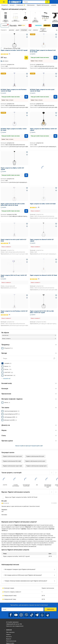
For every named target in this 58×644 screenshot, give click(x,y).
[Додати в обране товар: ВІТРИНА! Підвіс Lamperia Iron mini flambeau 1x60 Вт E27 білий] (27, 74)
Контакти (9, 637)
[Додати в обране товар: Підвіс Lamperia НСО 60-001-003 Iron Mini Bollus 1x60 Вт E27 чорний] (56, 295)
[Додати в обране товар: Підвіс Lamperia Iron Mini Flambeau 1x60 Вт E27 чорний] (56, 113)
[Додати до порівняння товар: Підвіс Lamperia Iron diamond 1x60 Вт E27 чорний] (56, 226)
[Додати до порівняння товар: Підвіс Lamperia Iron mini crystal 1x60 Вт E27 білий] (27, 226)
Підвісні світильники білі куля (35, 456)
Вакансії (9, 639)
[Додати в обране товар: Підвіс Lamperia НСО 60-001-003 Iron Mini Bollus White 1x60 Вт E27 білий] (27, 188)
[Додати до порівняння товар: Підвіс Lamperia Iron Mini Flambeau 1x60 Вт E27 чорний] (56, 116)
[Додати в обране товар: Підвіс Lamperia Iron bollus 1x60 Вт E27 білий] (56, 188)
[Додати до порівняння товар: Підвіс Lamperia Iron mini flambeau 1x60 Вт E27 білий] (27, 298)
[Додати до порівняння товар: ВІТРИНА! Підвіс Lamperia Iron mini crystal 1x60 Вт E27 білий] (56, 76)
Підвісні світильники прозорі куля (36, 466)
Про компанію (10, 632)
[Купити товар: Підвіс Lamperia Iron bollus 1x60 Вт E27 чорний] (26, 58)
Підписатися (50, 609)
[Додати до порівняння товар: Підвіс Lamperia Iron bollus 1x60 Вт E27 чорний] (27, 37)
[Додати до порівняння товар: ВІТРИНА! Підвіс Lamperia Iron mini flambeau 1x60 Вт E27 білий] (27, 76)
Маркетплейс (10, 643)
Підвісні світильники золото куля (35, 461)
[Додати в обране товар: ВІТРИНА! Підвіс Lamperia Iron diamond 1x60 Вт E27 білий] (56, 35)
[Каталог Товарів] (4, 2)
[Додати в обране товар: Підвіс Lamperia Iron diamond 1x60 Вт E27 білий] (56, 260)
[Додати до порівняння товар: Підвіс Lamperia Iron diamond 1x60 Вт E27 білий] (56, 262)
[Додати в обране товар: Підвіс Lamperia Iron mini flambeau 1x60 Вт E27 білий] (27, 295)
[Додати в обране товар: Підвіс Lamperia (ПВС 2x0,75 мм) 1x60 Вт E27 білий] (27, 260)
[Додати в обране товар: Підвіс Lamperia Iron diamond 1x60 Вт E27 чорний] (56, 224)
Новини (8, 634)
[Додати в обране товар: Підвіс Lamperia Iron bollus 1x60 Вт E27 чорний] (27, 35)
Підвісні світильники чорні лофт (12, 466)
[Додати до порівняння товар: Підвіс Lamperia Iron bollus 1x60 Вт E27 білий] (56, 191)
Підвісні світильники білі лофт (12, 461)
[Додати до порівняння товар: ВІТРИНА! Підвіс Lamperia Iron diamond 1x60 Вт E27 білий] (56, 37)
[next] (56, 473)
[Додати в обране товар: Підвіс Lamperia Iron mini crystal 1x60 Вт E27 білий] (27, 224)
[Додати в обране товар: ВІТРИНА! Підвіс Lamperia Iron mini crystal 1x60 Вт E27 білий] (56, 74)
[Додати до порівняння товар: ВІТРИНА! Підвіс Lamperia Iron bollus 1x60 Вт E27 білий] (27, 116)
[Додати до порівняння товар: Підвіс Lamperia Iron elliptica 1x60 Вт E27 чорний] (27, 155)
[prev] (52, 473)
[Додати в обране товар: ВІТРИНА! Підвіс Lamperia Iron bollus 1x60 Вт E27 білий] (27, 113)
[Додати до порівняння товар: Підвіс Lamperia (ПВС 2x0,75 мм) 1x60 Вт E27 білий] (27, 262)
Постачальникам (11, 641)
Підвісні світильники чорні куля (12, 456)
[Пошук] (47, 2)
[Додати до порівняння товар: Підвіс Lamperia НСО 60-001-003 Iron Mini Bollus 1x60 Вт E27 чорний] (56, 298)
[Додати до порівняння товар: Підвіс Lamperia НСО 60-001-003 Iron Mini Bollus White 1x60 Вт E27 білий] (27, 191)
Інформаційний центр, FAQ (14, 624)
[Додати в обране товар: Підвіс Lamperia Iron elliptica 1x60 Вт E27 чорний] (27, 152)
